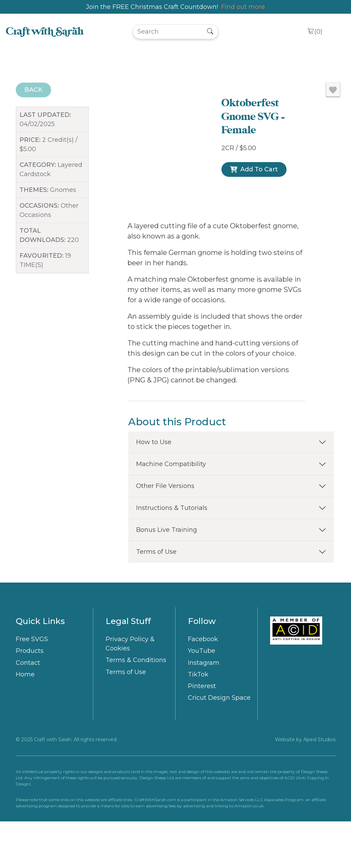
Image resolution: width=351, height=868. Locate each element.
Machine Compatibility (171, 510)
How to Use (154, 488)
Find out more (243, 7)
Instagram (204, 709)
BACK (33, 90)
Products (30, 697)
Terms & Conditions (136, 707)
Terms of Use (156, 598)
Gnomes (63, 190)
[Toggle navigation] (336, 32)
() (318, 32)
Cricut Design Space (219, 744)
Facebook (203, 686)
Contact (28, 709)
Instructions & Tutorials (172, 554)
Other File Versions (165, 532)
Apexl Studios (319, 786)
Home (25, 721)
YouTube (202, 697)
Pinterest (202, 732)
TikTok (198, 721)
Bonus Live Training (167, 576)
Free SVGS (32, 686)
